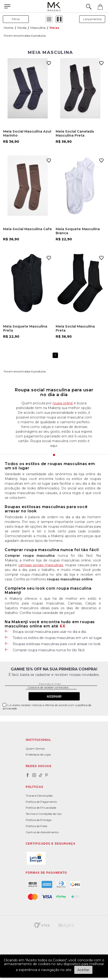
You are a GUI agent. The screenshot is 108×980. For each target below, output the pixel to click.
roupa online (63, 403)
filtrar (16, 19)
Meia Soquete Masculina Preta (25, 328)
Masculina (38, 28)
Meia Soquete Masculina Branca (78, 231)
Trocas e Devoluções (39, 796)
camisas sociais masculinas (41, 565)
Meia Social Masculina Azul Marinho (27, 133)
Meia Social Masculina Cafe (27, 229)
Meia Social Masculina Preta (75, 328)
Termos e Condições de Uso (44, 814)
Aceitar (83, 970)
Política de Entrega (39, 820)
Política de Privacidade (41, 808)
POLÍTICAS (35, 787)
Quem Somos (35, 749)
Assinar (54, 696)
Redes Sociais (39, 766)
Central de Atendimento (42, 832)
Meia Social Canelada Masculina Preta (75, 133)
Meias (54, 28)
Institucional (38, 740)
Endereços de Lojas (38, 754)
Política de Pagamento (41, 802)
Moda (22, 28)
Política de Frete (36, 826)
